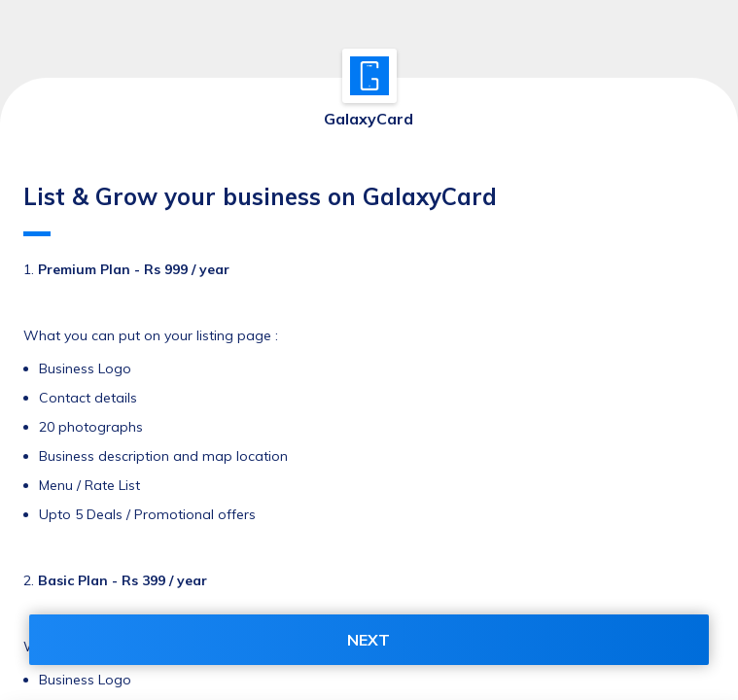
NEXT (369, 640)
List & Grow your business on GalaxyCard (260, 209)
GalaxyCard (369, 119)
